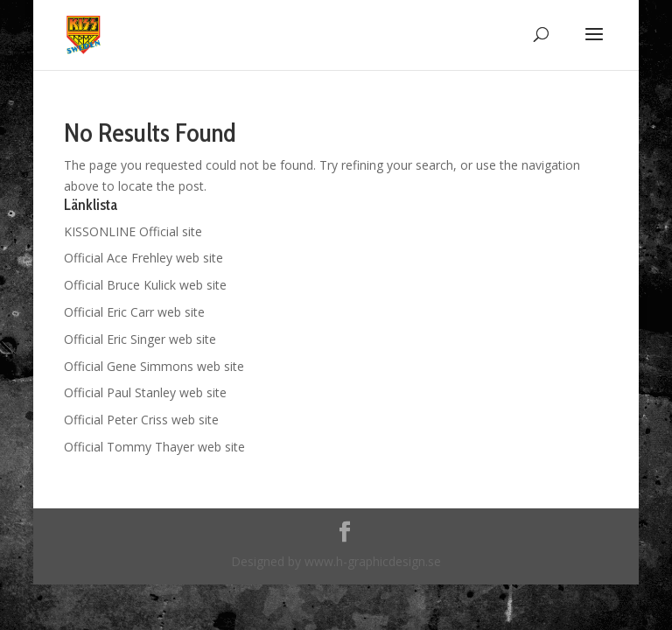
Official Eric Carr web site (134, 312)
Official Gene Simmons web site (154, 366)
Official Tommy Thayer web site (154, 447)
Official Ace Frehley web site (143, 258)
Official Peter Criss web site (141, 420)
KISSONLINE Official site (133, 231)
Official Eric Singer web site (140, 339)
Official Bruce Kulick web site (145, 285)
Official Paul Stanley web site (145, 392)
